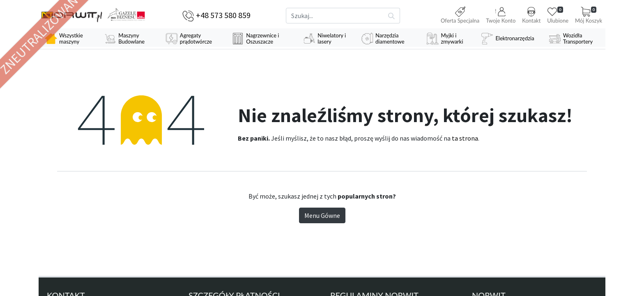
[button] (501, 16)
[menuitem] (68, 39)
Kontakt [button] (531, 15)
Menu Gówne (322, 215)
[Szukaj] (392, 16)
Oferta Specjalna (460, 15)
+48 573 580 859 (223, 15)
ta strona (465, 138)
